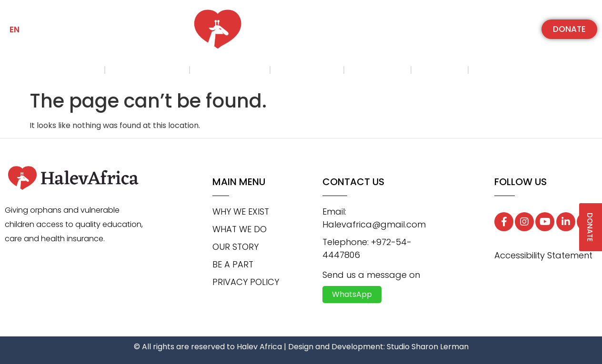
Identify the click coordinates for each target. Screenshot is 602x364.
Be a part (377, 70)
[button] (569, 29)
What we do (230, 70)
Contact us (506, 70)
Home (81, 70)
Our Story (307, 70)
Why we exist (147, 70)
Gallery (439, 70)
